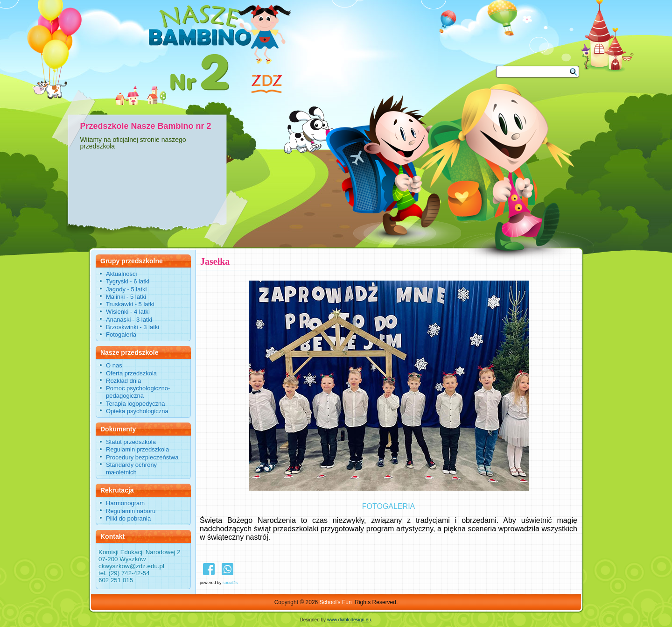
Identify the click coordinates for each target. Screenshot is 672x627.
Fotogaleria (121, 335)
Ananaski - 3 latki (129, 320)
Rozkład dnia (123, 381)
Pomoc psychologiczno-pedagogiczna (138, 392)
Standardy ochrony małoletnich (131, 468)
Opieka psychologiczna (137, 411)
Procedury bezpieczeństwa (142, 457)
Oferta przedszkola (131, 373)
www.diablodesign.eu (349, 620)
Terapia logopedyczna (135, 404)
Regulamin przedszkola (137, 449)
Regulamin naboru (131, 511)
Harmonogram (125, 503)
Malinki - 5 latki (126, 297)
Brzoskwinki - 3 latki (133, 327)
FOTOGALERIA (389, 506)
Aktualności (121, 274)
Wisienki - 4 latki (128, 312)
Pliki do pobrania (128, 518)
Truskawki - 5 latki (130, 304)
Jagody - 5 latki (126, 289)
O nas (114, 365)
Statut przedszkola (131, 442)
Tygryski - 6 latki (128, 281)
